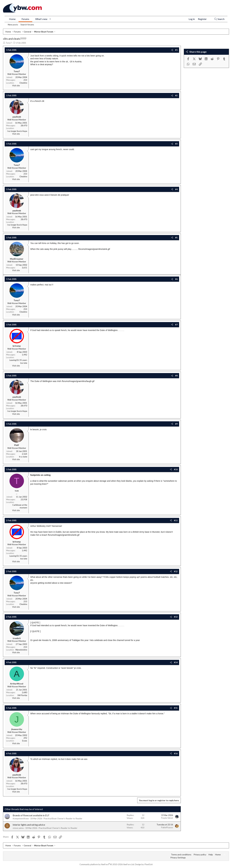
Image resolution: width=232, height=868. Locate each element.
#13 (176, 617)
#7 (176, 325)
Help (211, 854)
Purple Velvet (167, 818)
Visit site (16, 86)
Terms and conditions (181, 854)
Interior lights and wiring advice (29, 825)
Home (12, 19)
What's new (41, 19)
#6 (176, 279)
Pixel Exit (149, 864)
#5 (176, 238)
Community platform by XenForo (107, 864)
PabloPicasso (167, 827)
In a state (23, 457)
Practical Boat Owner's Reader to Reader (63, 818)
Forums (25, 19)
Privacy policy (200, 854)
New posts (13, 25)
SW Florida (22, 695)
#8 (176, 376)
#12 (176, 571)
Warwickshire (21, 650)
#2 (176, 95)
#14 (176, 662)
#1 (176, 50)
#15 (176, 708)
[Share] (172, 50)
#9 (176, 424)
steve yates (18, 828)
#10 (176, 469)
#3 (176, 144)
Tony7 (9, 43)
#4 (176, 189)
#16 (176, 754)
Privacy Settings (178, 858)
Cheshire (23, 83)
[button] (50, 19)
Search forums (27, 25)
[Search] (219, 19)
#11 (176, 520)
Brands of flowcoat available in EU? (31, 815)
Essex (25, 741)
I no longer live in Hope (17, 131)
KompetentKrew (21, 818)
